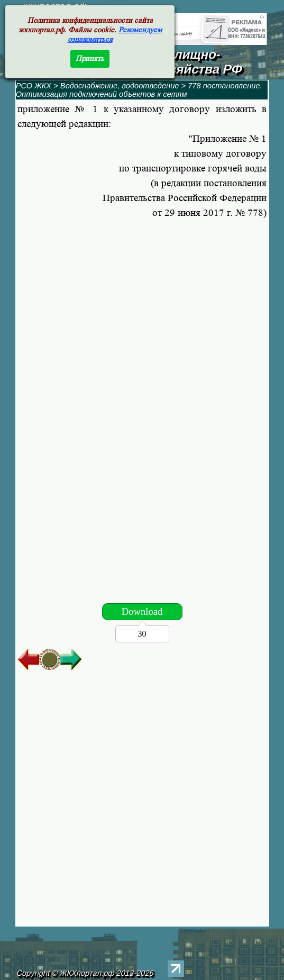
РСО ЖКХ (34, 86)
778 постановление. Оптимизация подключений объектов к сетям (139, 90)
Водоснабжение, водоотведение (120, 86)
